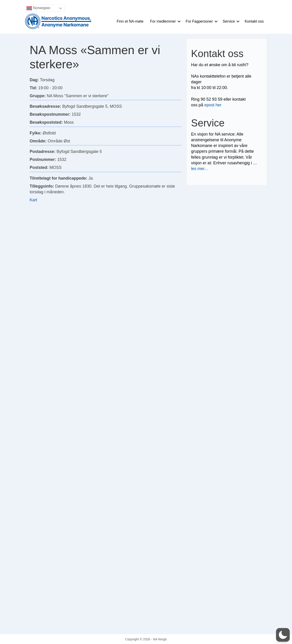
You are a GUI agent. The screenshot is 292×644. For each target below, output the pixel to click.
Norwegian (38, 8)
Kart (33, 200)
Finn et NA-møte (130, 21)
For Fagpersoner (199, 21)
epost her (213, 105)
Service (229, 21)
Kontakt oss (254, 21)
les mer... (199, 169)
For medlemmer (163, 21)
